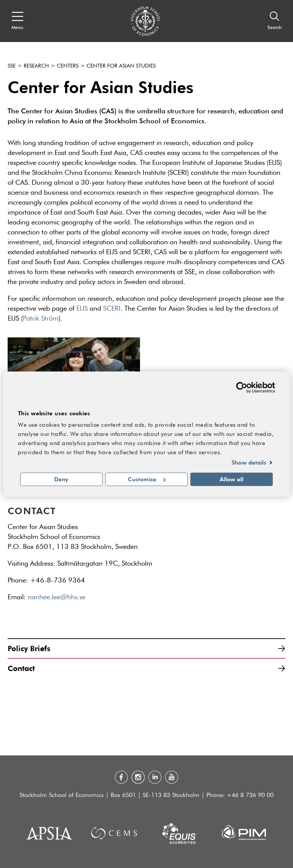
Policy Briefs (146, 648)
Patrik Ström (41, 319)
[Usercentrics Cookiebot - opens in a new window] (242, 387)
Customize (147, 479)
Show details (249, 463)
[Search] (274, 21)
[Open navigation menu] (17, 21)
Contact (146, 668)
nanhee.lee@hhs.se (59, 597)
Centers (68, 66)
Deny (61, 479)
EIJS (82, 309)
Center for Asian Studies (121, 66)
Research (36, 66)
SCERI (112, 309)
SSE (12, 66)
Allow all (232, 479)
